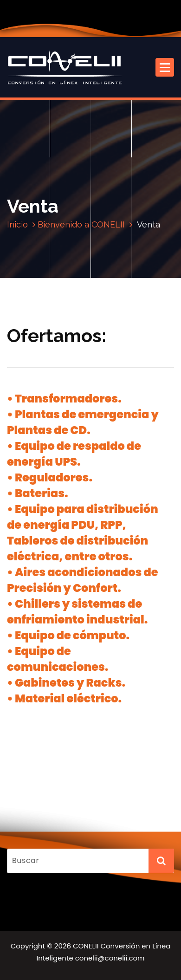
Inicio (17, 224)
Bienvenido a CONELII (81, 224)
